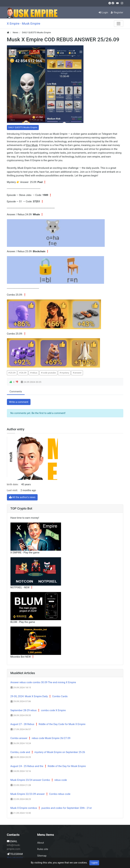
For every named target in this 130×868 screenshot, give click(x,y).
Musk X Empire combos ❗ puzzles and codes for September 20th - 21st (51, 808)
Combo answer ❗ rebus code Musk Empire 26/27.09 (40, 738)
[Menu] (119, 24)
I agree (94, 863)
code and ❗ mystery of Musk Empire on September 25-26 (52, 752)
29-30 (14, 696)
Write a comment (19, 402)
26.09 (24, 373)
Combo (15, 752)
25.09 (13, 373)
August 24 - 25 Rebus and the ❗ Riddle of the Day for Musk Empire (48, 766)
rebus (34, 373)
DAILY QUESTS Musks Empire (23, 127)
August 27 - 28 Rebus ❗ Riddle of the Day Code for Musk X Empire (48, 724)
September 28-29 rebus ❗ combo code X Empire (38, 710)
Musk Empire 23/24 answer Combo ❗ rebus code (39, 780)
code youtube (49, 373)
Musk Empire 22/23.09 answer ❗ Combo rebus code (40, 794)
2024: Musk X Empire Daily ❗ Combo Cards (43, 696)
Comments (16, 392)
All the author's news (22, 497)
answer (78, 373)
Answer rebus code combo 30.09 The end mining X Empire (43, 682)
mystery (65, 373)
